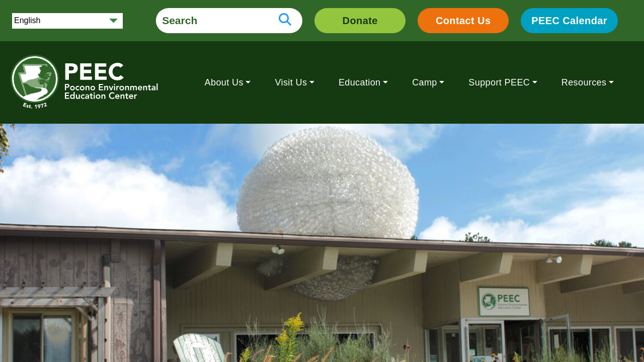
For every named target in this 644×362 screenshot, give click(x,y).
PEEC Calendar (569, 21)
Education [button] (360, 82)
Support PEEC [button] (499, 82)
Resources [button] (584, 82)
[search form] (212, 21)
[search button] (285, 21)
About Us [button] (224, 82)
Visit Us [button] (291, 82)
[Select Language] (67, 21)
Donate (360, 21)
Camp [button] (425, 82)
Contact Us (463, 21)
